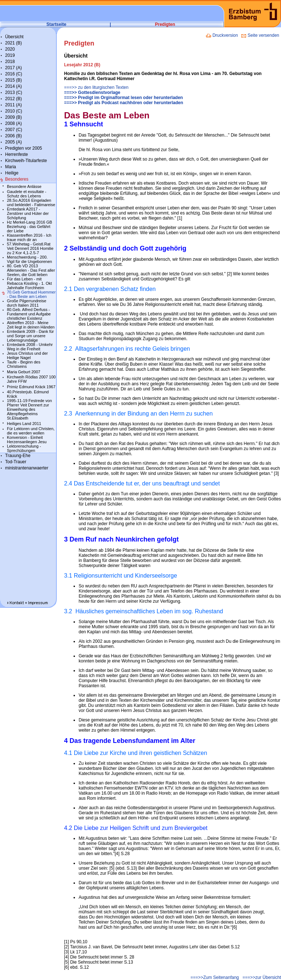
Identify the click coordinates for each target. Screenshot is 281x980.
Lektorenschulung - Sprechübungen (24, 448)
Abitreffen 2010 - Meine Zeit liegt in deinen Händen (31, 325)
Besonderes (17, 179)
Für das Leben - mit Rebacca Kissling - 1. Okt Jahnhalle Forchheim (29, 283)
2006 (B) (13, 136)
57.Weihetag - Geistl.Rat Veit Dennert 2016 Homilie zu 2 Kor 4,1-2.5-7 (30, 248)
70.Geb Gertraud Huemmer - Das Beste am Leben (31, 294)
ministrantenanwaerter (27, 468)
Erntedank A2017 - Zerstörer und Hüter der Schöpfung (28, 213)
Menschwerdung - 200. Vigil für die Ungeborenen (29, 259)
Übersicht (14, 37)
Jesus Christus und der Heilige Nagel (27, 355)
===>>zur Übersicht (262, 977)
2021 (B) (13, 43)
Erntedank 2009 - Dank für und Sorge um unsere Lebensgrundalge (30, 336)
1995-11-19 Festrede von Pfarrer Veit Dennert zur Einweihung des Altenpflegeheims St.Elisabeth (29, 409)
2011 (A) (13, 105)
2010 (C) (14, 111)
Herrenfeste (17, 154)
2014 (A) (13, 86)
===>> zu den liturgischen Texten (96, 87)
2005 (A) (13, 142)
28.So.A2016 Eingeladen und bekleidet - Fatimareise (31, 202)
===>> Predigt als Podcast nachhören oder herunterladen (124, 103)
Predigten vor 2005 (23, 148)
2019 (10, 55)
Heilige (12, 173)
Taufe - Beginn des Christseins (24, 364)
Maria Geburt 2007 (24, 372)
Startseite (57, 24)
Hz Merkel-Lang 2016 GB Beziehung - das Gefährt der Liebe (29, 227)
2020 (10, 49)
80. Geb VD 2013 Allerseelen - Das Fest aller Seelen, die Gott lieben (31, 270)
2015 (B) (13, 80)
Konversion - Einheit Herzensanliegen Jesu (27, 440)
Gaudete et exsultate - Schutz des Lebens (27, 194)
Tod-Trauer (16, 462)
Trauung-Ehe (18, 456)
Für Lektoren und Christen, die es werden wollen (31, 431)
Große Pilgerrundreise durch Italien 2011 (27, 303)
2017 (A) (13, 68)
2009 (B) (13, 117)
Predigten (165, 24)
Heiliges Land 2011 (24, 424)
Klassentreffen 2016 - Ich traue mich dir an (29, 237)
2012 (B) (13, 99)
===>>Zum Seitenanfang (215, 977)
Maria (11, 167)
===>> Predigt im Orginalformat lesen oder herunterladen (123, 98)
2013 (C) (14, 93)
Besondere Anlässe (24, 186)
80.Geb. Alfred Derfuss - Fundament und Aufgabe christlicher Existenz (29, 314)
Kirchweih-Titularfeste (26, 161)
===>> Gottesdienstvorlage (92, 93)
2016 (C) (14, 74)
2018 (10, 62)
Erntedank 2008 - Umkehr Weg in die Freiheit (30, 347)
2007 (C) (14, 130)
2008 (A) (13, 123)
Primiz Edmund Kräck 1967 (31, 387)
